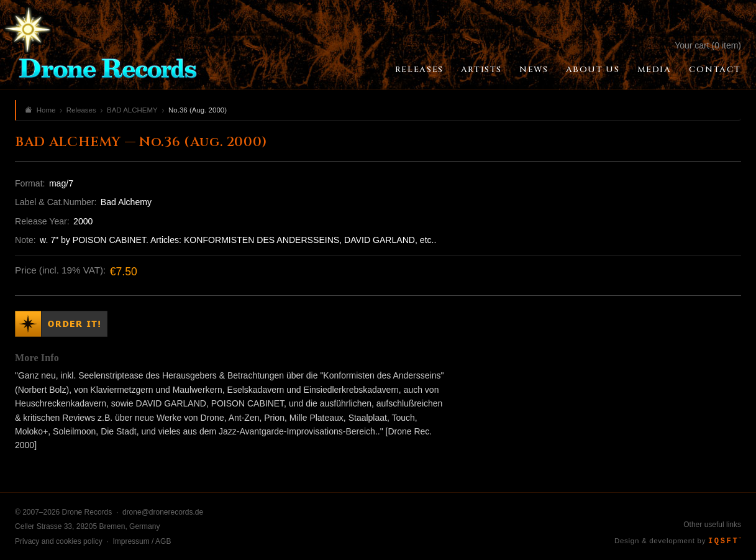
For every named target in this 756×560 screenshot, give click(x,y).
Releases (419, 70)
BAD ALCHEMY (132, 110)
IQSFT (725, 541)
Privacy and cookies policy (59, 541)
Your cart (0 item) (708, 45)
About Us (593, 70)
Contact (715, 70)
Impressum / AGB (142, 541)
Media (654, 70)
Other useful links (712, 525)
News (534, 70)
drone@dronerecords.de (163, 512)
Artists (481, 70)
